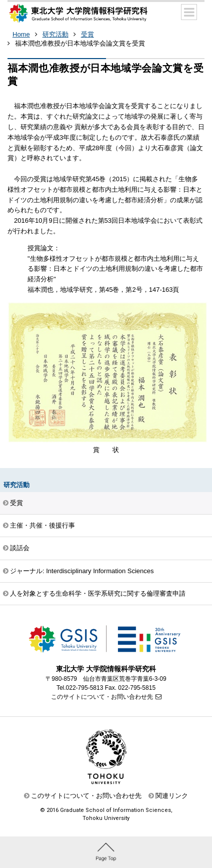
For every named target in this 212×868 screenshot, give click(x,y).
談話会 (20, 548)
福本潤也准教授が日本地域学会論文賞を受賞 (80, 43)
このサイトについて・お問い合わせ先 (102, 697)
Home (21, 34)
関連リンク (172, 796)
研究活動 (55, 34)
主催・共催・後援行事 (42, 525)
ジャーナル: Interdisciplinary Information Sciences (82, 571)
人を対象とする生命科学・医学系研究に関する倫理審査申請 (98, 593)
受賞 (87, 34)
